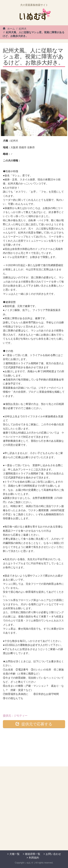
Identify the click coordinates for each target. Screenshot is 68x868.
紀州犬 (23, 29)
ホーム (9, 29)
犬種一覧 (15, 854)
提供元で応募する (34, 724)
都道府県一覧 (33, 854)
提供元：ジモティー (15, 716)
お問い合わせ (53, 854)
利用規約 (34, 858)
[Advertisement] (34, 812)
